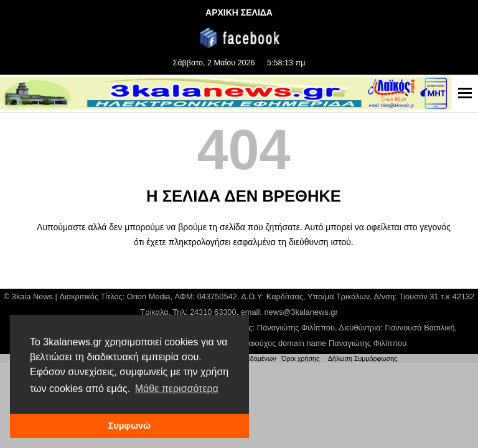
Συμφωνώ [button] (129, 426)
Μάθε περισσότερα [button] (177, 389)
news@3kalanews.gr (301, 312)
